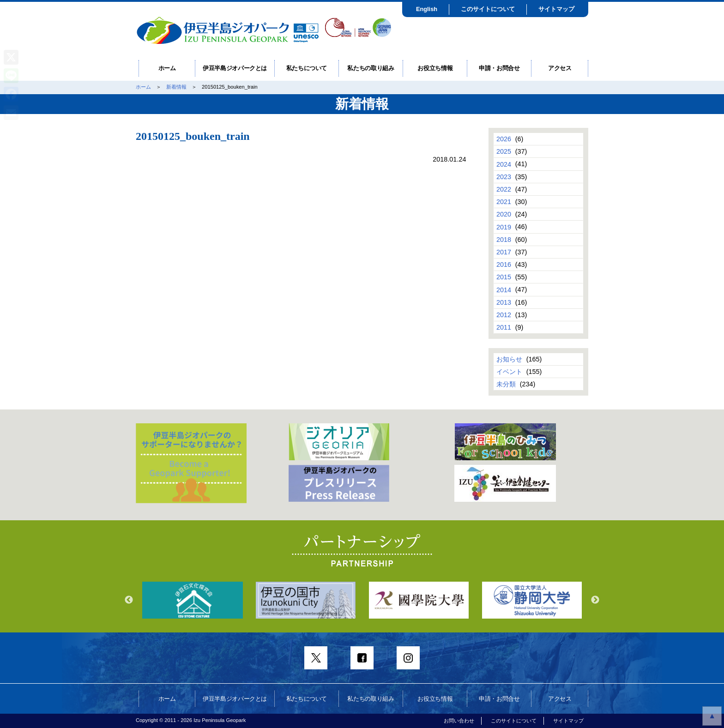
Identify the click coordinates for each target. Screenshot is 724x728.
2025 (504, 151)
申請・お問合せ (499, 68)
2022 (504, 189)
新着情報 (176, 87)
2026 (504, 139)
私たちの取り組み (371, 68)
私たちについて (307, 68)
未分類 (506, 384)
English (427, 9)
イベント (509, 372)
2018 (504, 240)
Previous (129, 600)
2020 (504, 214)
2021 (504, 202)
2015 (504, 277)
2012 (504, 315)
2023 (504, 177)
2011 (504, 327)
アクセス (560, 68)
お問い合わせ (459, 721)
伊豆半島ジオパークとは (235, 68)
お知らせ (509, 359)
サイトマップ (556, 9)
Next (595, 600)
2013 (504, 302)
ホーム (167, 68)
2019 (504, 227)
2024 (504, 164)
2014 (504, 289)
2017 (504, 252)
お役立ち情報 (435, 68)
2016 (504, 265)
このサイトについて (488, 9)
